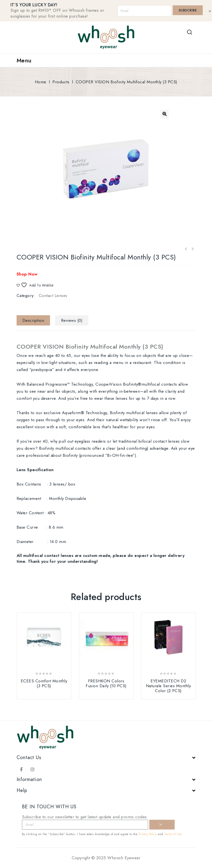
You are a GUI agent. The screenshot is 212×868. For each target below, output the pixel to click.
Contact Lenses (53, 296)
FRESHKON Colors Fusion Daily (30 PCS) (186, 249)
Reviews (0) (72, 320)
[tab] (35, 320)
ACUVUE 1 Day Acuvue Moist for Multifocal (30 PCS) (192, 249)
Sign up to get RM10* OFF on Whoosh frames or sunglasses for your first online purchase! (57, 13)
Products (61, 82)
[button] (164, 114)
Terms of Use (173, 834)
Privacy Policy (148, 834)
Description (33, 320)
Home (41, 82)
